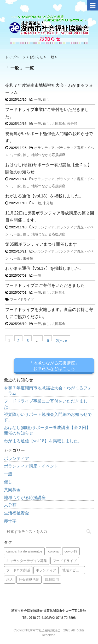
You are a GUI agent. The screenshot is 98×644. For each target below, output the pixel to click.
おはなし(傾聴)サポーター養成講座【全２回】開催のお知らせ (47, 430)
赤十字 (10, 521)
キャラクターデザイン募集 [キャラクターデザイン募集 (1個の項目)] (27, 561)
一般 (38, 100)
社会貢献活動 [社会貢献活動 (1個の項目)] (29, 580)
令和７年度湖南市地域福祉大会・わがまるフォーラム (48, 391)
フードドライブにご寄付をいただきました (45, 285)
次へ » (62, 340)
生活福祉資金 (16, 513)
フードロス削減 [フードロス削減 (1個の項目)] (18, 570)
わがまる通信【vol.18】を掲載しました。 (44, 196)
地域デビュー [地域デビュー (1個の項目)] (72, 570)
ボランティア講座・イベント (31, 466)
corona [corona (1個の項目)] (53, 551)
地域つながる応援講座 (48, 155)
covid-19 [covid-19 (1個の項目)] (71, 551)
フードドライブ (22, 300)
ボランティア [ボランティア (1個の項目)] (46, 570)
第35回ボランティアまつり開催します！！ (45, 244)
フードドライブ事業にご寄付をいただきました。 (46, 404)
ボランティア (44, 148)
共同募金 (59, 124)
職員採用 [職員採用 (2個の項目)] (52, 580)
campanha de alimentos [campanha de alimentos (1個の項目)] (24, 551)
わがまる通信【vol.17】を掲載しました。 (44, 268)
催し (46, 100)
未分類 (72, 124)
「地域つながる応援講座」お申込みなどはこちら (54, 366)
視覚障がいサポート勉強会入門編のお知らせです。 (48, 417)
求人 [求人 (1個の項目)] (10, 580)
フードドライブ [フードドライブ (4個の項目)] (65, 561)
